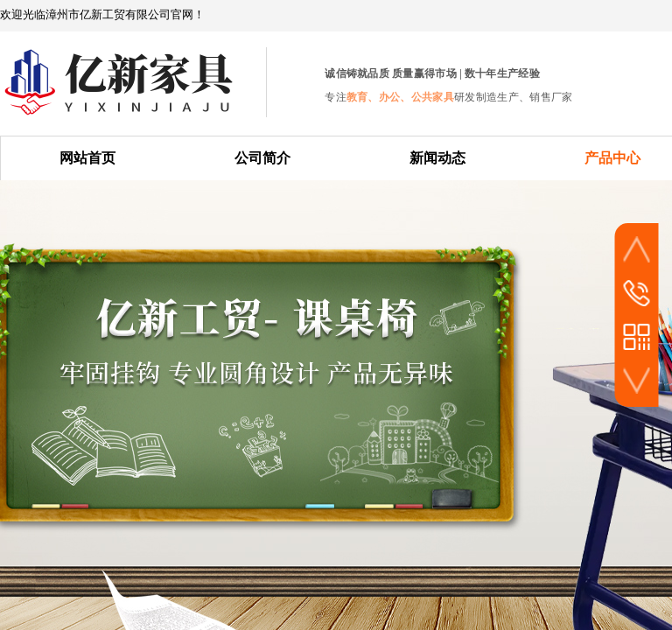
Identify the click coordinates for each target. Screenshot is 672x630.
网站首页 (87, 158)
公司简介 (262, 158)
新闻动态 (437, 158)
